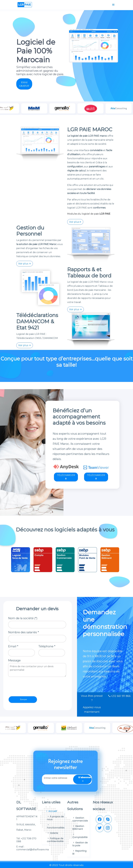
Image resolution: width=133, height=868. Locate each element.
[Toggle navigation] (113, 5)
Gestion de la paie (80, 844)
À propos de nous (55, 818)
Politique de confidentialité (55, 840)
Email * (13, 646)
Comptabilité (80, 836)
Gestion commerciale (80, 819)
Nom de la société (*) (23, 618)
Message (14, 660)
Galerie (53, 833)
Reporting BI (79, 852)
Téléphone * (47, 646)
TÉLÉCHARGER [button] (66, 477)
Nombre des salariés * (24, 632)
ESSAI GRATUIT (24, 84)
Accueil (51, 811)
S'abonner (85, 779)
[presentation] (30, 686)
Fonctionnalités (56, 826)
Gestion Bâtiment (78, 828)
